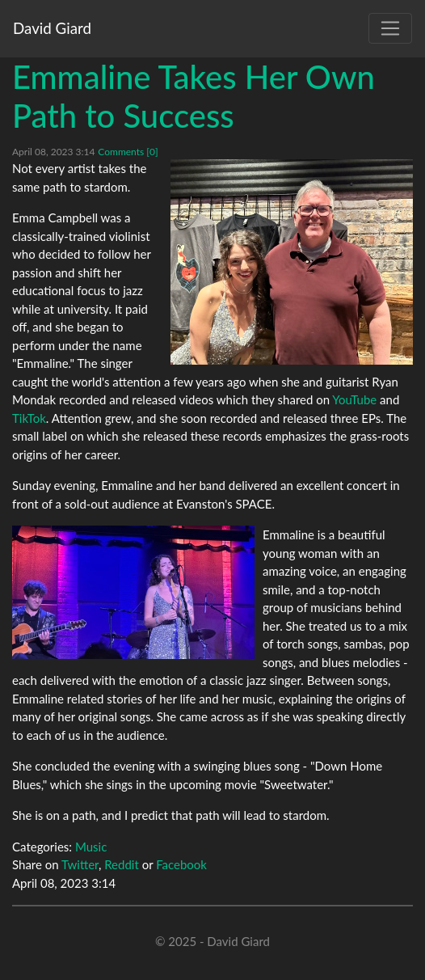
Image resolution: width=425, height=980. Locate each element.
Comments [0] (128, 152)
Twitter (80, 864)
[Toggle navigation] (390, 28)
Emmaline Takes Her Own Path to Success (194, 96)
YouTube (354, 399)
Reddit (122, 864)
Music (91, 847)
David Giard (52, 28)
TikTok (29, 418)
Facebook (181, 864)
